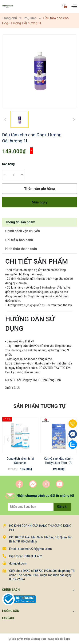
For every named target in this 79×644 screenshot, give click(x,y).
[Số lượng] (14, 175)
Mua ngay (39, 202)
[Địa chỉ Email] (40, 507)
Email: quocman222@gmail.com (30, 549)
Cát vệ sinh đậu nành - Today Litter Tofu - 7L (58, 461)
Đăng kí (62, 507)
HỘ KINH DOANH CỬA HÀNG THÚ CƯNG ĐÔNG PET (40, 528)
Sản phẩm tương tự (39, 406)
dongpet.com (18, 563)
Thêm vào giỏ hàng (39, 189)
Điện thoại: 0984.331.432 (25, 556)
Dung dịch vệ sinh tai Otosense (20, 461)
